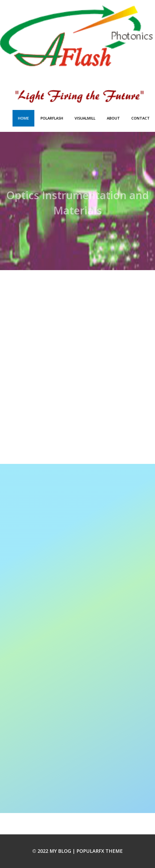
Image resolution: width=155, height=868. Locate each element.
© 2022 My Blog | (54, 851)
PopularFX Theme (100, 851)
